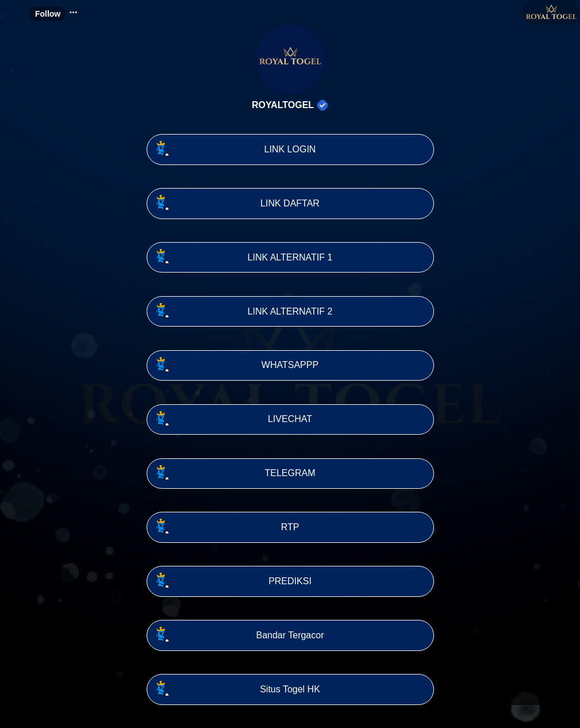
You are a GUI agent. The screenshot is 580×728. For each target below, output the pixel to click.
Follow (48, 14)
